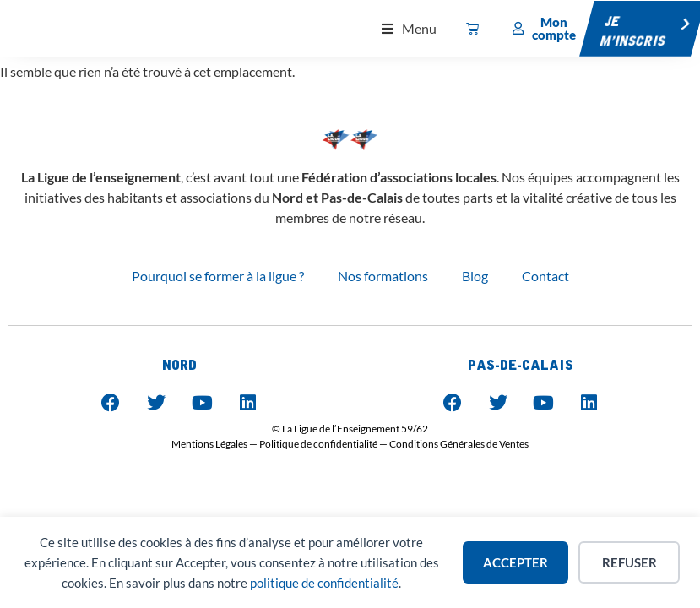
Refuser (629, 562)
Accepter (516, 562)
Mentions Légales (209, 444)
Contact (545, 276)
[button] (409, 28)
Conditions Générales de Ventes (459, 444)
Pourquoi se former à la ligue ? (218, 276)
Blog (475, 276)
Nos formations (383, 276)
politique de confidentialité (324, 583)
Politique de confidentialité (318, 444)
